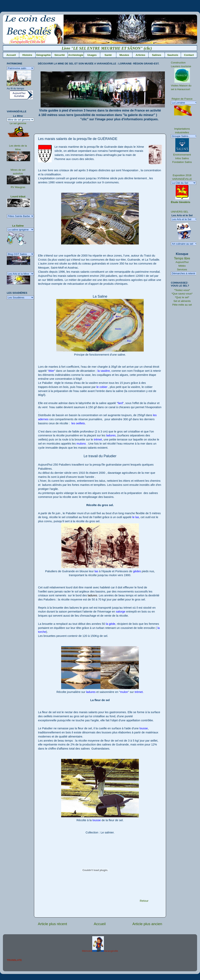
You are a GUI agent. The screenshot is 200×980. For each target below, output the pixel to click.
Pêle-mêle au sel (182, 305)
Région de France (182, 99)
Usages (92, 55)
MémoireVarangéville (100, 951)
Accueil (11, 55)
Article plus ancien (147, 924)
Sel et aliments (182, 301)
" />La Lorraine (184, 103)
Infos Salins (182, 158)
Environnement (182, 155)
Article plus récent (52, 924)
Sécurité (60, 55)
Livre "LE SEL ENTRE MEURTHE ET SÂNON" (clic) (112, 48)
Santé (108, 55)
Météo (182, 266)
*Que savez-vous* (182, 294)
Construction (178, 63)
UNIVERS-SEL (180, 212)
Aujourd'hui (182, 262)
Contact (189, 55)
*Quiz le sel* (182, 297)
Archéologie (76, 55)
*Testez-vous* (182, 290)
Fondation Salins (182, 162)
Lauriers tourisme (181, 66)
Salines (157, 55)
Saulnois (173, 55)
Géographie (43, 55)
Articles (141, 55)
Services (182, 269)
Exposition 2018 (182, 175)
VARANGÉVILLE (182, 179)
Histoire (27, 55)
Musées (124, 55)
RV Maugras (18, 187)
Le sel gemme (18, 123)
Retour (144, 901)
